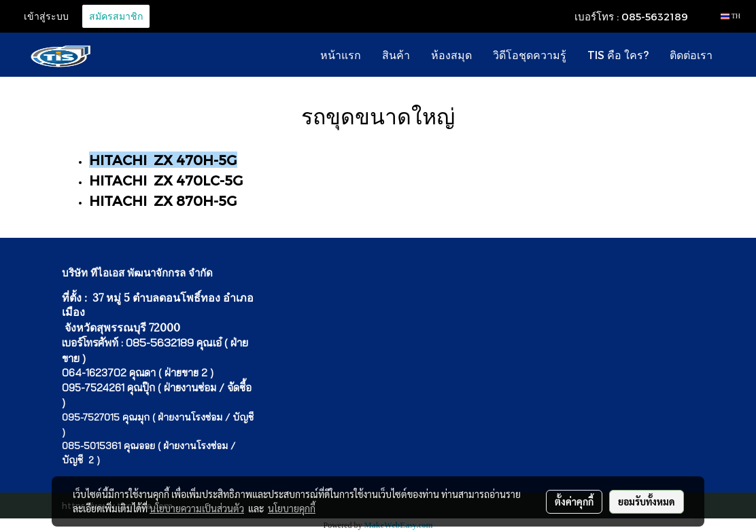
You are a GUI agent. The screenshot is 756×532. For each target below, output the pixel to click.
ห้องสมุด (451, 55)
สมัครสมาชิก (116, 17)
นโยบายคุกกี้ (292, 508)
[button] (735, 55)
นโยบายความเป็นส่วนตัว (197, 508)
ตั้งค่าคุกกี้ (574, 501)
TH (731, 16)
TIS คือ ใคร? (618, 55)
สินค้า (396, 55)
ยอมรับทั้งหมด (647, 501)
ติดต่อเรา (691, 55)
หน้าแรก (341, 55)
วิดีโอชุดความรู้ (530, 55)
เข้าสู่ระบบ (46, 17)
